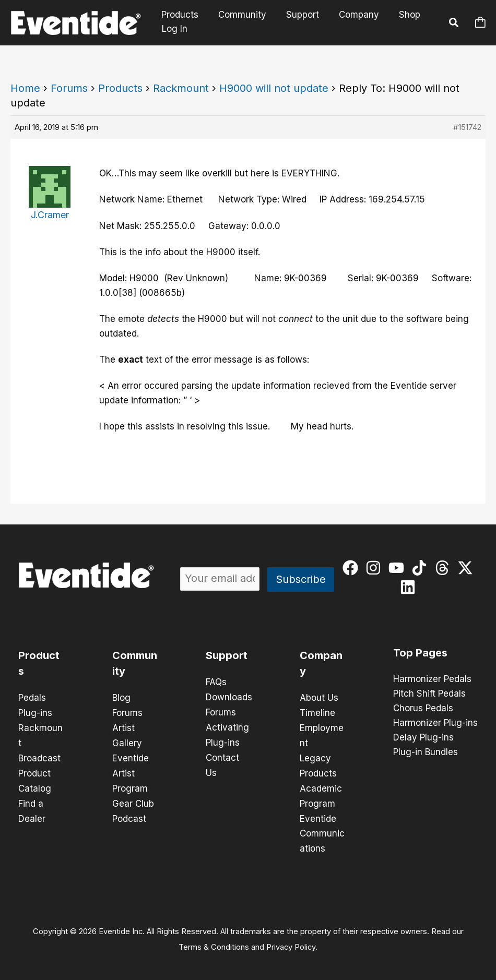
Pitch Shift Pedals (429, 694)
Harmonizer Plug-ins (435, 723)
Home (25, 88)
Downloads (229, 697)
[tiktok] (422, 568)
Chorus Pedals (423, 709)
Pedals (32, 698)
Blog (121, 698)
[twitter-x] (468, 568)
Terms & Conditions (214, 941)
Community (239, 15)
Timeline (317, 712)
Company (352, 15)
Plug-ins (35, 712)
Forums (69, 88)
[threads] (445, 568)
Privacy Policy (291, 941)
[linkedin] (410, 587)
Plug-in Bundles (426, 752)
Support (297, 15)
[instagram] (376, 568)
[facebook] (353, 568)
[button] (454, 24)
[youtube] (399, 568)
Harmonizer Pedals (432, 679)
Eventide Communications (322, 829)
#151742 (467, 127)
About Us (319, 698)
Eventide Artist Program (131, 771)
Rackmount (181, 88)
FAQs (216, 682)
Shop (400, 15)
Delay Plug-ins (423, 738)
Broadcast (39, 756)
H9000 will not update (274, 88)
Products (179, 15)
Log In (175, 29)
